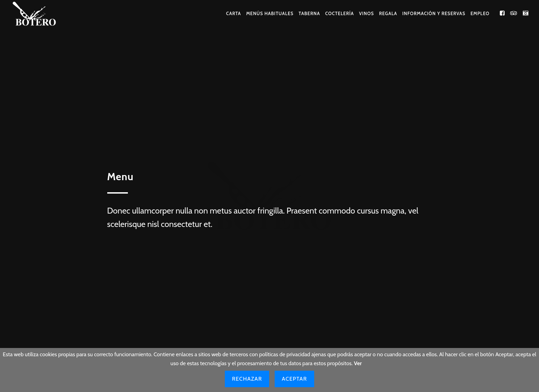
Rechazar (247, 379)
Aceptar (294, 379)
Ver (358, 363)
